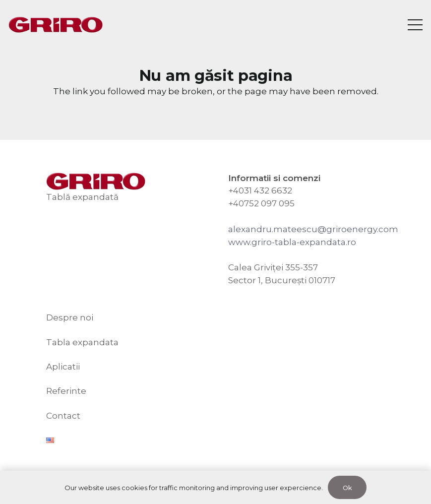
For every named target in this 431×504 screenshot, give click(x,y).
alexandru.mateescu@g (280, 229)
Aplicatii (63, 367)
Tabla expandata (82, 342)
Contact (63, 416)
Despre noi (70, 317)
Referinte (66, 391)
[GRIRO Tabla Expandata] (56, 25)
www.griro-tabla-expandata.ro (292, 242)
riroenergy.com (365, 229)
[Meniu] (415, 25)
